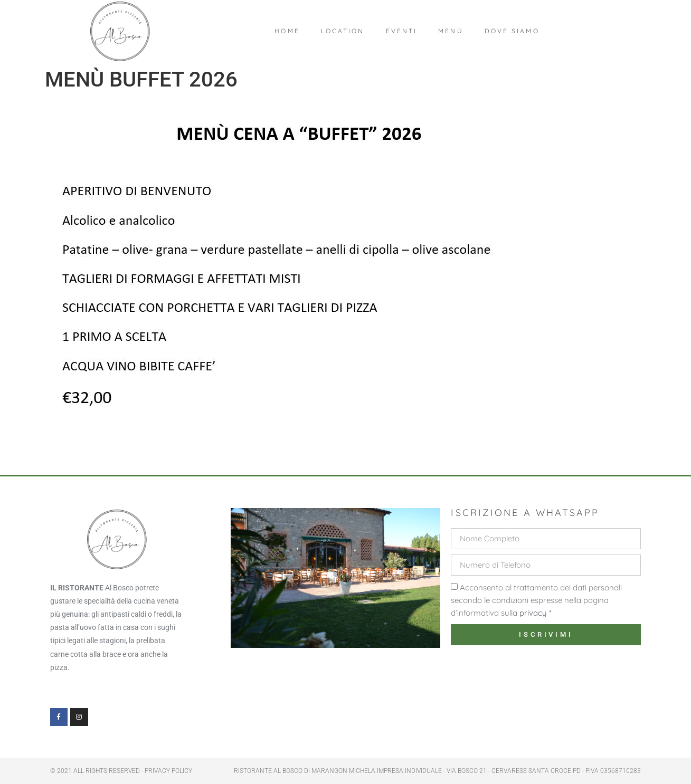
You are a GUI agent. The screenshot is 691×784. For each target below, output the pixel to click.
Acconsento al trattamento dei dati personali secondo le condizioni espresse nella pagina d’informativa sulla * (536, 600)
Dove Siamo (512, 31)
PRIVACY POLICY (168, 771)
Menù (451, 31)
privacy (533, 613)
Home (287, 31)
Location (343, 31)
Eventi (402, 31)
